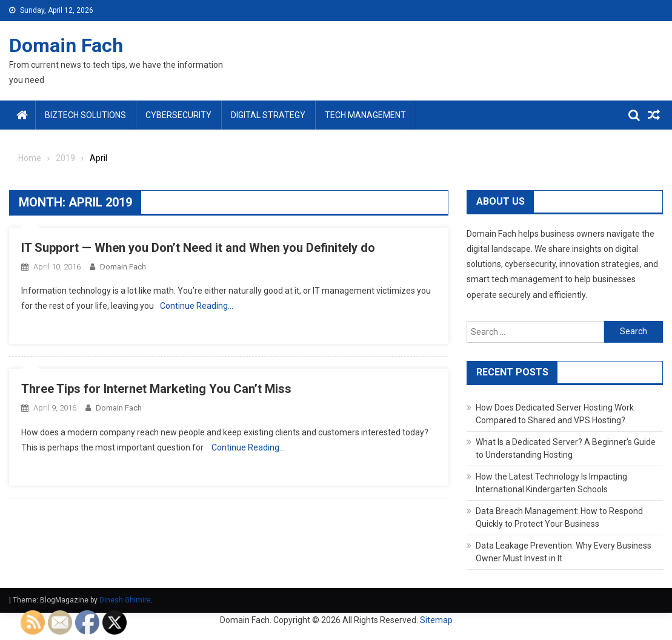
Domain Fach (66, 45)
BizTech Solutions (85, 115)
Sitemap (436, 620)
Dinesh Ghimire (125, 600)
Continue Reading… (197, 306)
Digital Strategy (268, 115)
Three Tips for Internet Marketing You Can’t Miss (156, 389)
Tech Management (365, 115)
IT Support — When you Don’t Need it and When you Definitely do (198, 248)
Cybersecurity (178, 115)
